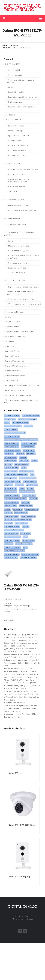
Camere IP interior (13, 356)
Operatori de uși (12, 327)
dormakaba (28, 426)
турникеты (31, 454)
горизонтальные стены (29, 558)
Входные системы (13, 163)
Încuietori (12, 87)
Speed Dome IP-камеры (28, 478)
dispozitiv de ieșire (26, 506)
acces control (18, 509)
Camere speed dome (28, 516)
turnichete (8, 464)
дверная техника (21, 513)
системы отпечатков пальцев (14, 551)
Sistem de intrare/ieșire (24, 544)
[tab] (9, 657)
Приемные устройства (12, 547)
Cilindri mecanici (15, 75)
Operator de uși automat (12, 481)
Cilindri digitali (14, 70)
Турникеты (13, 191)
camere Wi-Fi (9, 454)
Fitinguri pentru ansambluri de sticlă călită (23, 386)
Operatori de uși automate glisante (19, 332)
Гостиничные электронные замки (16, 474)
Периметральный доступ (19, 251)
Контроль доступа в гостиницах (22, 210)
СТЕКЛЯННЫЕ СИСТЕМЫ (16, 281)
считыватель (24, 461)
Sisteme (8, 317)
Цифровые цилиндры (17, 268)
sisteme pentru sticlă (12, 554)
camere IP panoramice (12, 416)
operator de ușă (32, 485)
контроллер (9, 544)
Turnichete (10, 341)
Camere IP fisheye (13, 351)
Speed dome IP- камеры (19, 136)
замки (22, 488)
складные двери (10, 506)
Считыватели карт (30, 481)
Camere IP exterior (11, 457)
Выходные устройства (12, 436)
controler (26, 526)
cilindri (7, 422)
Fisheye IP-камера (11, 471)
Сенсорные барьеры (17, 186)
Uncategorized (11, 115)
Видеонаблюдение (13, 120)
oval (32, 474)
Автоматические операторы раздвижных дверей (21, 440)
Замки (11, 241)
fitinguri (7, 509)
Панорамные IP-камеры (18, 155)
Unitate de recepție (26, 471)
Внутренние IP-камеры (18, 145)
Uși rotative (10, 346)
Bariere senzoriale (13, 322)
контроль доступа (28, 540)
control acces (25, 533)
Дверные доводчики (17, 224)
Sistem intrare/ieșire (11, 447)
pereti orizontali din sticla (13, 426)
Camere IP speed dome (15, 376)
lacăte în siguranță (29, 495)
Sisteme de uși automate (15, 337)
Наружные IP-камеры (17, 150)
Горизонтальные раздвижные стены (24, 287)
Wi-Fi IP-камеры (15, 141)
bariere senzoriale (10, 492)
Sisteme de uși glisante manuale (19, 395)
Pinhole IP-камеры (16, 131)
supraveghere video (11, 533)
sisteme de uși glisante (12, 450)
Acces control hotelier (14, 312)
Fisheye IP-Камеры (16, 126)
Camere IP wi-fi (11, 381)
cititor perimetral (29, 450)
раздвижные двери (11, 516)
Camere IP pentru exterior (16, 366)
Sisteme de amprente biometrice (22, 107)
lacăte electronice (10, 461)
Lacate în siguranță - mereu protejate (24, 97)
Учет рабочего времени (19, 263)
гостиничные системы (12, 537)
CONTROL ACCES (13, 64)
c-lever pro (8, 513)
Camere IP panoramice (15, 361)
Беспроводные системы (19, 205)
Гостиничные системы (15, 199)
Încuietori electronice (12, 502)
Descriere (9, 657)
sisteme (35, 461)
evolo (25, 537)
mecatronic (20, 454)
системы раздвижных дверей (15, 433)
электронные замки (22, 464)
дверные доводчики (12, 468)
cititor (24, 468)
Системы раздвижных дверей (21, 299)
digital (25, 547)
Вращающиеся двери (17, 174)
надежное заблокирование (14, 530)
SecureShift (34, 499)
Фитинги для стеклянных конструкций (25, 304)
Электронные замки (17, 273)
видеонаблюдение (28, 447)
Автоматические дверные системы (23, 169)
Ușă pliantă (8, 523)
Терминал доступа (31, 509)
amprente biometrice (12, 443)
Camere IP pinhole (13, 371)
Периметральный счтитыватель (15, 499)
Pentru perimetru (15, 102)
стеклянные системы (12, 526)
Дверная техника (12, 218)
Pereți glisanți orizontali (15, 390)
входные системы (11, 429)
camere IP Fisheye (10, 478)
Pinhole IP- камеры (11, 558)
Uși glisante (8, 485)
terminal (30, 488)
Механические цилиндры (19, 246)
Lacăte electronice (16, 92)
